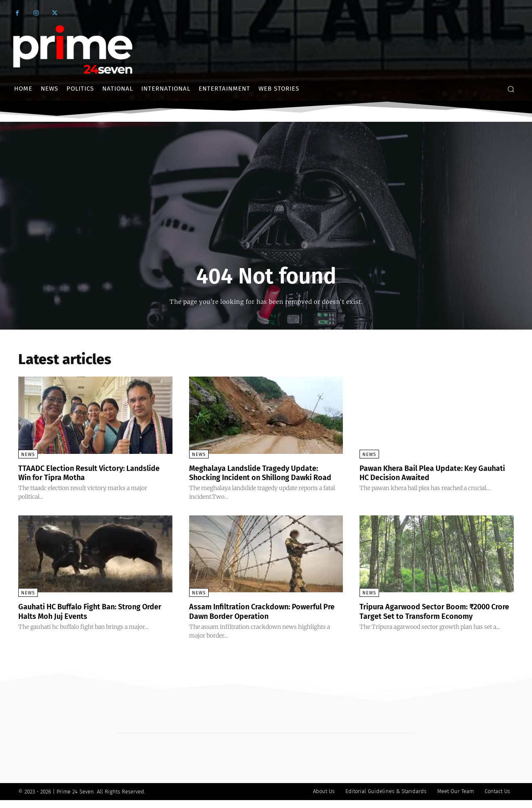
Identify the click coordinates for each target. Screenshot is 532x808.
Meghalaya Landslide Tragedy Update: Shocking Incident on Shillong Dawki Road (261, 477)
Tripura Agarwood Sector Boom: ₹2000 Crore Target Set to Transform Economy (434, 620)
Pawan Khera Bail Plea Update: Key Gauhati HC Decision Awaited (426, 473)
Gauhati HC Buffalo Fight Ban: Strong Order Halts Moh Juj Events (88, 620)
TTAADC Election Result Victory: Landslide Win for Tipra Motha (78, 473)
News (28, 454)
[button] (511, 89)
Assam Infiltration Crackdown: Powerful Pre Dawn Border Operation (264, 620)
